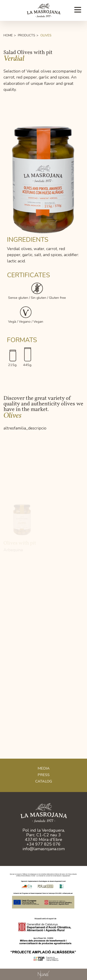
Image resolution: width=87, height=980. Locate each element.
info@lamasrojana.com (44, 849)
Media (44, 768)
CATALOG (44, 781)
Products (27, 35)
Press (44, 775)
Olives (46, 35)
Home (8, 35)
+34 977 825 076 (43, 844)
